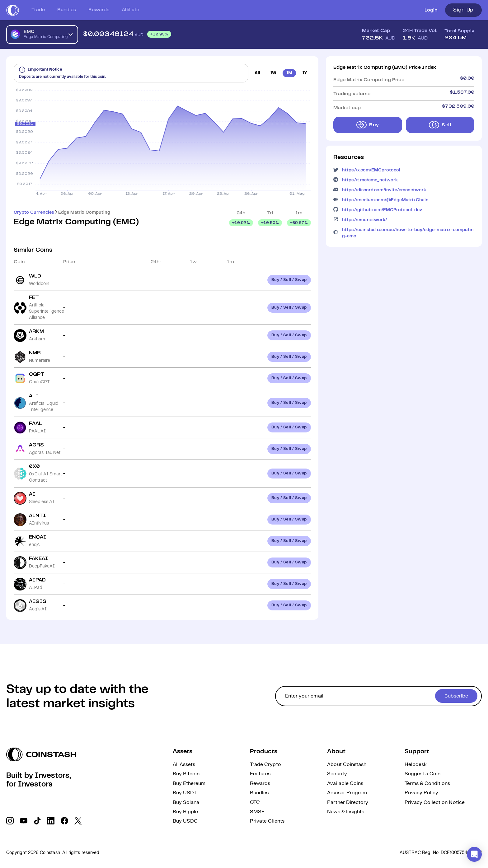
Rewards (99, 10)
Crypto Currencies (34, 212)
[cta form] (378, 696)
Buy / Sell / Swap (289, 280)
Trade (38, 10)
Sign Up (463, 10)
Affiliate (130, 10)
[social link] (10, 821)
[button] (474, 854)
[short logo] (13, 10)
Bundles (67, 10)
